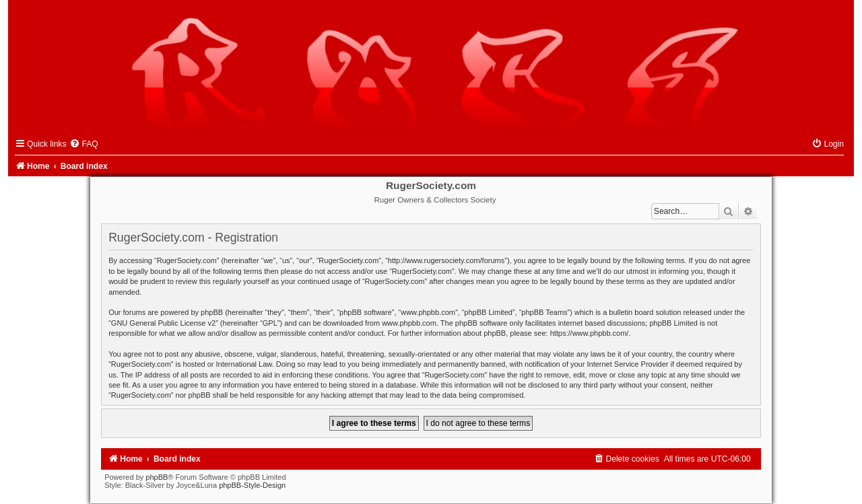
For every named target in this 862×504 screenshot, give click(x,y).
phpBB (157, 477)
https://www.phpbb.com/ (590, 333)
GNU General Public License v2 (163, 323)
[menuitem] (84, 144)
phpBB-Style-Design (252, 485)
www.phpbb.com (409, 323)
